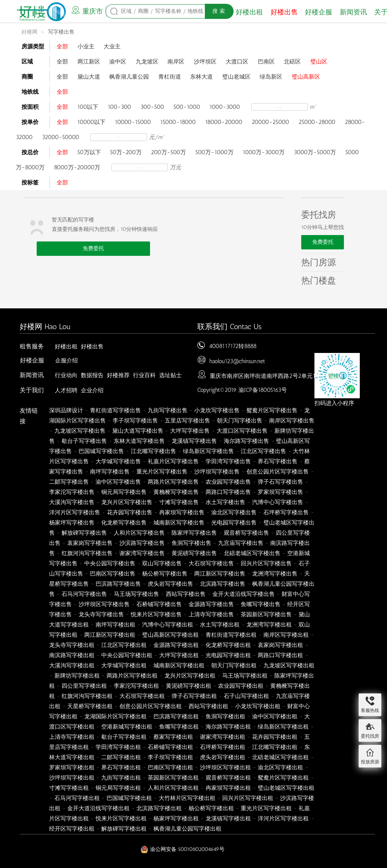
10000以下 (92, 122)
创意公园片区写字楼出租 (151, 706)
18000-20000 (224, 122)
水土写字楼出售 (225, 502)
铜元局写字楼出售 (124, 492)
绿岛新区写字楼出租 (283, 727)
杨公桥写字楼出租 (211, 808)
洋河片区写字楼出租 (283, 818)
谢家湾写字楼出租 (223, 737)
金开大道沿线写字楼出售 (244, 594)
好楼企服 (319, 12)
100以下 (88, 107)
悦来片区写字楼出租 (121, 818)
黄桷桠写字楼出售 (176, 492)
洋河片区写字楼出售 (75, 512)
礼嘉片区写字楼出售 (173, 461)
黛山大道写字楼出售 (138, 431)
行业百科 (144, 375)
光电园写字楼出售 (234, 523)
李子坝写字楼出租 (170, 757)
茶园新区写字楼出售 (266, 614)
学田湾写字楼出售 (228, 461)
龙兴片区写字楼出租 (190, 676)
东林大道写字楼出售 (139, 441)
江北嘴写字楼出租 (275, 747)
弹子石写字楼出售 (280, 482)
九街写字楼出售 (168, 410)
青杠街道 (170, 77)
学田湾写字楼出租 (118, 747)
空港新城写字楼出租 (127, 727)
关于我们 (32, 390)
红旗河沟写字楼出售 (87, 553)
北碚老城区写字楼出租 (280, 757)
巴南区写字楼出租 (170, 767)
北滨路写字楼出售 (223, 584)
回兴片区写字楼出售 (266, 563)
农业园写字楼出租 (241, 686)
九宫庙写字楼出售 (241, 543)
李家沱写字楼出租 (136, 686)
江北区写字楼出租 (124, 645)
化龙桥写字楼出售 (124, 523)
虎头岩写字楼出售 (170, 584)
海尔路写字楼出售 (246, 441)
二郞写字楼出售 (69, 482)
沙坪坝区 (205, 62)
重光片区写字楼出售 (162, 472)
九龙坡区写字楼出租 (289, 665)
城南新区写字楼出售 (179, 523)
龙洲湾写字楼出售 (275, 574)
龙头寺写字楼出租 (72, 645)
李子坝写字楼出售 (135, 421)
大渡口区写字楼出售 (242, 431)
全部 (62, 46)
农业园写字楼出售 (228, 482)
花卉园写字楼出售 (130, 512)
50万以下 (89, 152)
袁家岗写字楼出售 (90, 543)
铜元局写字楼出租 (118, 788)
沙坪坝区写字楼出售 (104, 604)
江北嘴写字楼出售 (153, 451)
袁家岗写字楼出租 (280, 645)
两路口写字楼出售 (228, 492)
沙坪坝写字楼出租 (72, 778)
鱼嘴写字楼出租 (179, 727)
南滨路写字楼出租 (72, 655)
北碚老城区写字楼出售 (252, 553)
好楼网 (29, 32)
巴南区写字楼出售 (113, 574)
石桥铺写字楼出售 (159, 604)
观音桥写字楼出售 (246, 533)
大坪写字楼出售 (190, 431)
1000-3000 (225, 107)
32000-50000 (61, 137)
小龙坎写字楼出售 (217, 410)
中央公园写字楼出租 (127, 655)
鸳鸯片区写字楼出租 (283, 778)
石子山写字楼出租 (246, 696)
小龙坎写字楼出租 (258, 706)
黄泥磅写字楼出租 (189, 686)
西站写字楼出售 (186, 594)
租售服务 (32, 346)
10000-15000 (133, 122)
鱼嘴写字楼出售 (261, 604)
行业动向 (66, 375)
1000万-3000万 (264, 152)
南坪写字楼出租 (115, 625)
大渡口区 (237, 62)
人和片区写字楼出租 (173, 788)
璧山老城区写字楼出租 (286, 788)
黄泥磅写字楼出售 (194, 553)
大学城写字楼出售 (118, 461)
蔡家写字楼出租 (173, 737)
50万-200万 (126, 152)
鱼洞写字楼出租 (225, 716)
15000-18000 (178, 122)
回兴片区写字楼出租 (248, 798)
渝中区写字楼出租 (275, 716)
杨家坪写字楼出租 (176, 818)
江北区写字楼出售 (263, 451)
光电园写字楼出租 (228, 655)
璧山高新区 (306, 77)
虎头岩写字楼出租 (223, 757)
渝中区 (118, 62)
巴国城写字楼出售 (101, 451)
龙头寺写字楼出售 (101, 614)
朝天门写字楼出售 (240, 421)
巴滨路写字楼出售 (118, 584)
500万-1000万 (214, 152)
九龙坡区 (147, 62)
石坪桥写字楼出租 (223, 747)
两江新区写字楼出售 (220, 574)
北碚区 (292, 62)
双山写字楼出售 (162, 563)
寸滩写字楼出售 (179, 502)
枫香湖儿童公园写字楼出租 (187, 829)
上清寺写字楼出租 (72, 737)
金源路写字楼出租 (176, 645)
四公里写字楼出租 (84, 686)
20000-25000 (271, 122)
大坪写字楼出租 (179, 655)
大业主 (112, 46)
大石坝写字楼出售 (211, 563)
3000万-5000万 (315, 152)
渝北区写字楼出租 (280, 767)
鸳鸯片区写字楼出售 (272, 410)
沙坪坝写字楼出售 (217, 472)
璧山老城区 (236, 77)
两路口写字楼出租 (280, 655)
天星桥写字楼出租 (90, 706)
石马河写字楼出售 (84, 594)
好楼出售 (284, 12)
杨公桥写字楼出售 (165, 574)
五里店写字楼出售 (187, 421)
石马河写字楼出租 (77, 798)
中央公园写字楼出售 (110, 563)
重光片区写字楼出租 (266, 808)
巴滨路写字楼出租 (176, 716)
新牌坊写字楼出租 (77, 676)
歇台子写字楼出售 (84, 441)
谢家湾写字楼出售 (142, 553)
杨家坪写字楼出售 (72, 523)
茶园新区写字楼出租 (173, 778)
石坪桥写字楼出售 (286, 512)
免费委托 (93, 248)
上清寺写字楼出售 (211, 614)
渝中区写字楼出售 (118, 482)
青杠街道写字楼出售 (115, 410)
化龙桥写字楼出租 (228, 645)
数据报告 (92, 375)
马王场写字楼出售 (136, 594)
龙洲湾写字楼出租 (269, 625)
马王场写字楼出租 (245, 676)
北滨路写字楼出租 (159, 808)
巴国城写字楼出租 (129, 798)
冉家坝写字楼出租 (228, 788)
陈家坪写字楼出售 (194, 533)
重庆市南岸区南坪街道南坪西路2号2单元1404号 (270, 376)
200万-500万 (168, 152)
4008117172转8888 (233, 346)
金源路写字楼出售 (211, 604)
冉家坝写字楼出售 (182, 512)
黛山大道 (89, 77)
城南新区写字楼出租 (179, 665)
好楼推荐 (118, 375)
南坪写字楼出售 (110, 472)
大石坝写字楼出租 (142, 696)
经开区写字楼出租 (72, 829)
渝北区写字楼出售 (234, 512)
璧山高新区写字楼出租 (170, 635)
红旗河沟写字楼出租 (87, 696)
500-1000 (187, 107)
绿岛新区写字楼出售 (208, 451)
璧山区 (319, 62)
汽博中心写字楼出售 (278, 502)
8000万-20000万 (77, 167)
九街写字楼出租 (121, 778)
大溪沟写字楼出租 (72, 665)
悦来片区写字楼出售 (156, 614)
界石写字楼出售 (278, 461)
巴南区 (266, 62)
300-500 (152, 107)
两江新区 (89, 62)
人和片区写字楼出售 (139, 533)
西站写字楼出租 (208, 706)
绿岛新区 (271, 77)
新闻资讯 (353, 12)
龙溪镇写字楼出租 (228, 818)
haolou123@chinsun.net (237, 361)
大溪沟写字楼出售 (72, 502)
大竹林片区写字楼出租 (187, 798)
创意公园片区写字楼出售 (278, 472)
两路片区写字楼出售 (173, 482)
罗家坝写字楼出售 (280, 492)
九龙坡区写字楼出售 (80, 431)
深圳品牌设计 (66, 410)
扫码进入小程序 (334, 403)
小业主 (86, 46)
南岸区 (176, 62)
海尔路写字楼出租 (228, 727)
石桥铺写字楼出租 (170, 747)
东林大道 (201, 77)
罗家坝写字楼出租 (72, 767)
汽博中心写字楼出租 (168, 625)
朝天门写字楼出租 (234, 665)
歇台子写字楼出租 (124, 737)
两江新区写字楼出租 (110, 635)
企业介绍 (92, 390)
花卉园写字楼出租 (275, 737)
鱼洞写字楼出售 (191, 543)
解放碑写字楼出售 (84, 533)
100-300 (119, 107)
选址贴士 (170, 375)
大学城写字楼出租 (124, 665)
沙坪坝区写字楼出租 (225, 767)
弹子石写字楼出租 (194, 696)
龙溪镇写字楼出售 (194, 441)
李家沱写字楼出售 (72, 492)
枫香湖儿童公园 (129, 77)
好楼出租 (249, 12)
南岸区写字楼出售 (292, 421)
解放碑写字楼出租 (124, 829)
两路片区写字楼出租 (132, 676)
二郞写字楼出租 (121, 757)
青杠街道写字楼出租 (231, 635)
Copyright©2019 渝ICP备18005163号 (242, 390)
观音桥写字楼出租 (228, 778)
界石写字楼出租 (121, 767)
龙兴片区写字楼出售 (127, 502)
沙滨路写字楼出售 (142, 543)
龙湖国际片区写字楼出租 (115, 716)
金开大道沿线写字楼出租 (98, 808)
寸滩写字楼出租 (69, 788)
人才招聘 (66, 390)
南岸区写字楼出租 (286, 635)
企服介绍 (67, 361)
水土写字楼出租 (220, 625)
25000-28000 (317, 122)
